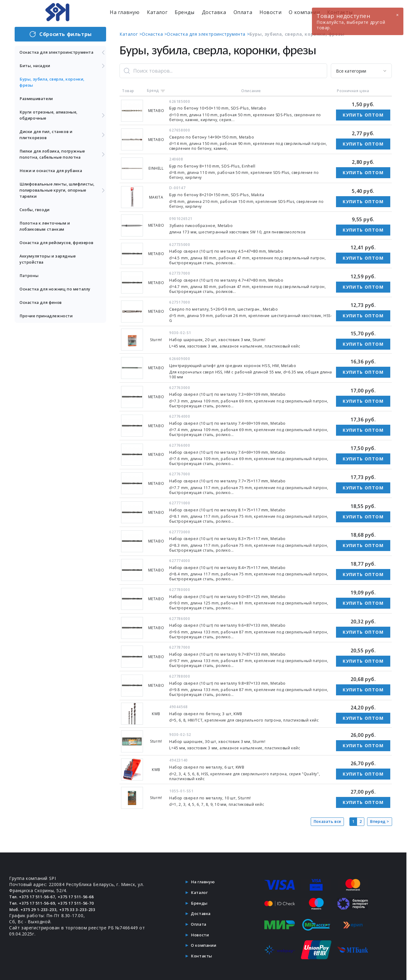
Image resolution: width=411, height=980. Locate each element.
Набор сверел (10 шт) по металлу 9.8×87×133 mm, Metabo (235, 679)
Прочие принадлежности (50, 334)
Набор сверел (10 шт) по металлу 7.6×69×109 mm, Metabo (235, 450)
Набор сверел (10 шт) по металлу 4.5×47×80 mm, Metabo (233, 250)
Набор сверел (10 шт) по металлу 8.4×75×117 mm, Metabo (235, 565)
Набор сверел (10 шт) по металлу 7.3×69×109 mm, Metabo (235, 393)
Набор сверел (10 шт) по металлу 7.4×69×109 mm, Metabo (235, 421)
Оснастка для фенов (44, 321)
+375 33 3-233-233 (86, 905)
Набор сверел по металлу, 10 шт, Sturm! (214, 794)
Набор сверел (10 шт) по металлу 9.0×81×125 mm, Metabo (235, 593)
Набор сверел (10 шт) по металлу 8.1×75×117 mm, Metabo (235, 507)
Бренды (185, 12)
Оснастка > (154, 34)
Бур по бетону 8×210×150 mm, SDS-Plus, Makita (222, 194)
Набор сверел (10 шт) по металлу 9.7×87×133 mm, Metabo (235, 651)
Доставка (214, 12)
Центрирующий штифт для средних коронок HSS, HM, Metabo (238, 364)
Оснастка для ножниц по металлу (50, 304)
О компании (304, 12)
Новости (270, 12)
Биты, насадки (63, 72)
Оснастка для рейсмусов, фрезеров (50, 252)
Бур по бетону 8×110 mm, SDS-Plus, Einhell (217, 165)
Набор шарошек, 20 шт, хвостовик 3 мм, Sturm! (222, 338)
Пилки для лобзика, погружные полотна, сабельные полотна (63, 160)
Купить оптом (363, 115)
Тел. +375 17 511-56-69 (36, 899)
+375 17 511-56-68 (85, 893)
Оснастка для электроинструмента (63, 55)
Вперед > (379, 818)
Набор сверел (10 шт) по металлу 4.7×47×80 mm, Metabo (233, 279)
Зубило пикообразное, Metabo (204, 225)
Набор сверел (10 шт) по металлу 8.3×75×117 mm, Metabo (235, 536)
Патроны (30, 288)
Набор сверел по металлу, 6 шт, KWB (211, 763)
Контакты (201, 951)
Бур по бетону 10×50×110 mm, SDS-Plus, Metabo (223, 108)
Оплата (243, 12)
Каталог (157, 12)
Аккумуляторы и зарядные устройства (51, 271)
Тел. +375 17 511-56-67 (36, 893)
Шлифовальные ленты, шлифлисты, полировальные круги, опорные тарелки (63, 196)
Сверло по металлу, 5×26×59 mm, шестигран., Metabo (230, 308)
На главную (125, 12)
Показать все (323, 818)
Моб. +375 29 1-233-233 (36, 905)
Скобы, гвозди (37, 216)
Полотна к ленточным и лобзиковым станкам (48, 232)
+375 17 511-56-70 (85, 899)
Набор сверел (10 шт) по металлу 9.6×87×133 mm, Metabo (235, 622)
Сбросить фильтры (60, 34)
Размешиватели (39, 105)
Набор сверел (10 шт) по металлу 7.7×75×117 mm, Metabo (235, 479)
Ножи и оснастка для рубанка (55, 177)
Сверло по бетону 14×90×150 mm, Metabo (217, 137)
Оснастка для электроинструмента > (208, 34)
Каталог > (131, 34)
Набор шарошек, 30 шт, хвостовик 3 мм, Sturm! (222, 738)
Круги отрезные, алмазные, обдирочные (63, 121)
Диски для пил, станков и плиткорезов (63, 141)
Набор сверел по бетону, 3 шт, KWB (210, 710)
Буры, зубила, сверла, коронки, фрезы (57, 88)
